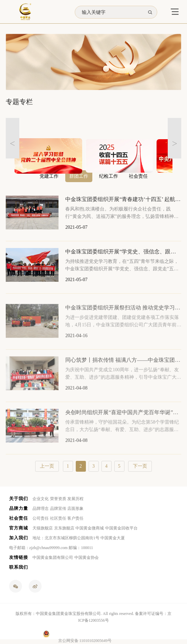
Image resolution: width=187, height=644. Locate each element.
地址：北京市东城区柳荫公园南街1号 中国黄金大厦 (79, 538)
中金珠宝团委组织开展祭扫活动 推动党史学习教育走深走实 (123, 312)
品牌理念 (41, 509)
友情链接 (19, 557)
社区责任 (58, 518)
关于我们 (19, 499)
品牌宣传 (58, 509)
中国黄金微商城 (90, 528)
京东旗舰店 (64, 528)
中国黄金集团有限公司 (53, 558)
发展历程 (75, 499)
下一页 (140, 466)
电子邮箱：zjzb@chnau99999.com (38, 548)
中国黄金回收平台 (121, 528)
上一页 (47, 466)
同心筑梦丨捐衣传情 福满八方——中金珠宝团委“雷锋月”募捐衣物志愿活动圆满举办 (123, 364)
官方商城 (19, 528)
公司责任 (41, 518)
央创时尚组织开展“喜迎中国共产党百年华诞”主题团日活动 (123, 417)
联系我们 (19, 567)
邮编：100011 (81, 548)
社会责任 (19, 518)
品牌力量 (19, 508)
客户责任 (75, 518)
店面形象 (75, 509)
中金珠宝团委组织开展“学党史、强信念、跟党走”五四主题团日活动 (123, 252)
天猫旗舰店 (43, 528)
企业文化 (41, 499)
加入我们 (19, 538)
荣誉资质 (58, 499)
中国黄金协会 (87, 558)
